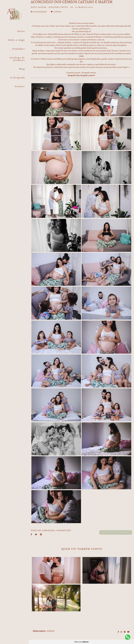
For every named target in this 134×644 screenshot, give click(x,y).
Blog (22, 69)
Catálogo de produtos (17, 59)
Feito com (81, 642)
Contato (20, 86)
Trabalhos (19, 49)
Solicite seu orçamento (116, 532)
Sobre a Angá (17, 40)
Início (21, 31)
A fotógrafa (18, 78)
